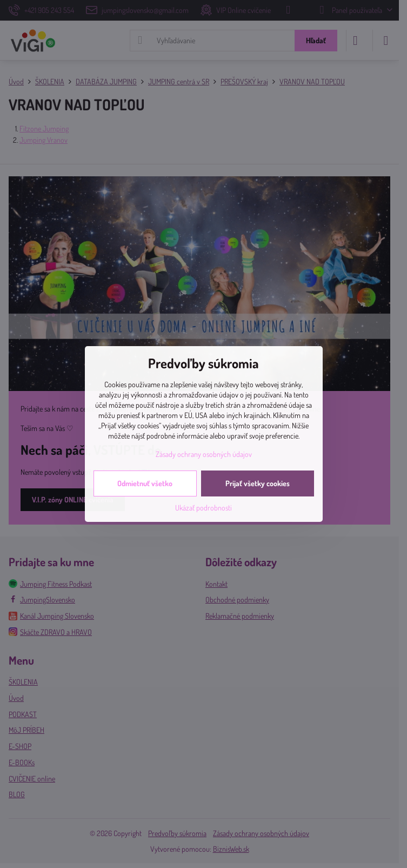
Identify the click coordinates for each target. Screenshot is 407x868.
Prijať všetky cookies (258, 483)
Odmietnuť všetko (145, 483)
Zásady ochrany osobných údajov (204, 454)
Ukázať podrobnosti (203, 508)
